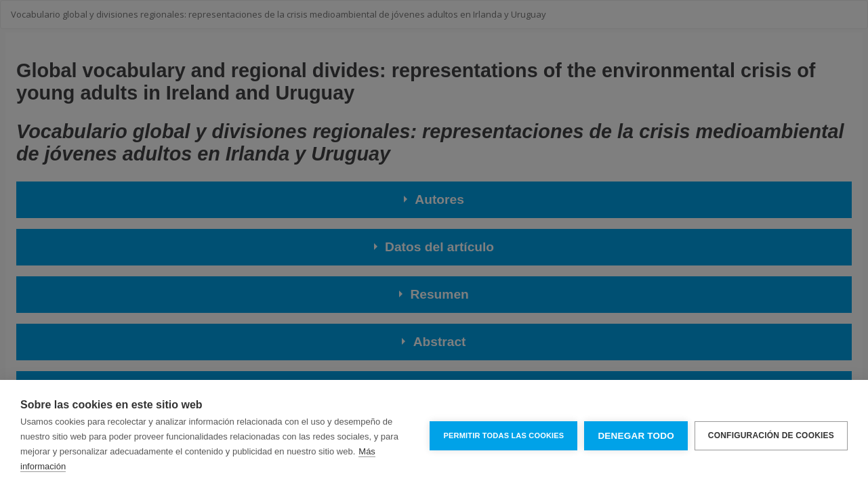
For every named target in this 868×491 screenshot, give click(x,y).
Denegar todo (636, 436)
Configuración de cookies (771, 435)
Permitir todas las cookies (503, 435)
